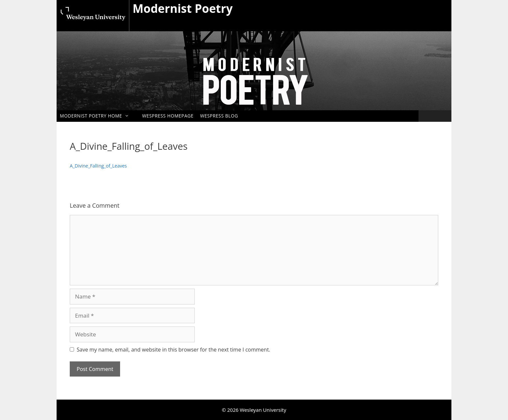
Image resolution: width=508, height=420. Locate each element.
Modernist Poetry (183, 8)
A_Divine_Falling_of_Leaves (98, 166)
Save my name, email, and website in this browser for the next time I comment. (173, 350)
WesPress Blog (219, 116)
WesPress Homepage (168, 116)
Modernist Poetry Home (98, 116)
